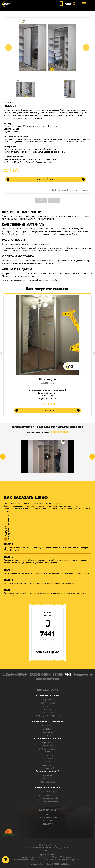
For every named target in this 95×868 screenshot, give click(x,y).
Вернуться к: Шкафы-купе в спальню (70, 190)
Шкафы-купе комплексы (47, 712)
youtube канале (59, 432)
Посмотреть (48, 410)
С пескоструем (48, 746)
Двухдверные (48, 775)
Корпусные (48, 706)
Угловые (48, 709)
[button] (86, 48)
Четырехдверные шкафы (47, 798)
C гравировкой (48, 768)
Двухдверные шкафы (47, 792)
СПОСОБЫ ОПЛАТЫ (47, 818)
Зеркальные (47, 742)
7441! (68, 674)
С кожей (48, 762)
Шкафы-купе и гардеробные (47, 716)
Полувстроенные (48, 703)
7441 (48, 634)
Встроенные (48, 700)
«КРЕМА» (41, 200)
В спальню (48, 729)
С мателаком (47, 765)
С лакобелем (48, 755)
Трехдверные (48, 779)
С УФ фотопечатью (47, 749)
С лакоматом (48, 759)
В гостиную (48, 732)
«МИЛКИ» (54, 200)
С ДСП (48, 752)
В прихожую (47, 726)
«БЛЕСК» (48, 383)
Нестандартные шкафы (48, 801)
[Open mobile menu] (84, 4)
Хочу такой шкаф (46, 179)
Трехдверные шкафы (47, 795)
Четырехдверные (48, 782)
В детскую (48, 735)
